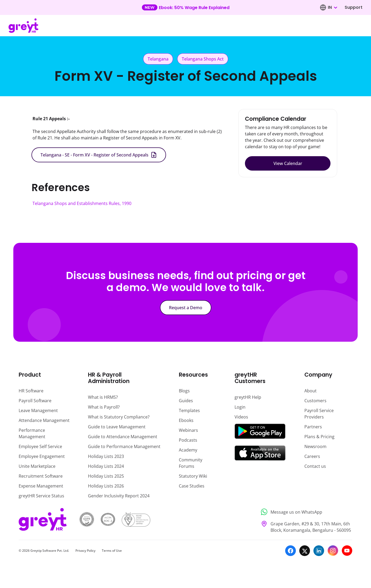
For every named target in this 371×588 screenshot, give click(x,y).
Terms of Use (112, 551)
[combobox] (332, 7)
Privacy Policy (85, 551)
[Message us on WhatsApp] (305, 512)
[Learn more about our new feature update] (186, 7)
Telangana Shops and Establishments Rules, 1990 (82, 203)
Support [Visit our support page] (354, 7)
